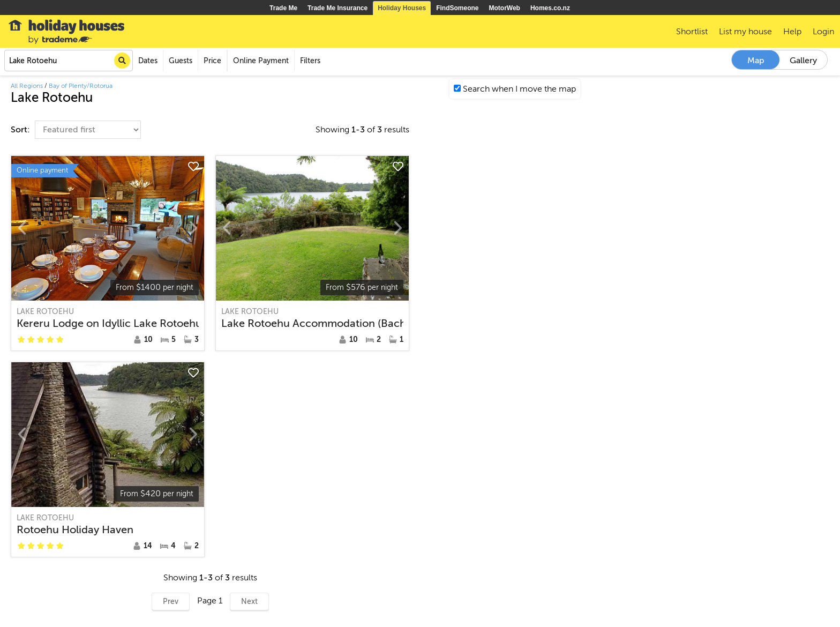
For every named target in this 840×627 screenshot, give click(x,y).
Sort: (21, 130)
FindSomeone (457, 8)
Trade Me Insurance (337, 8)
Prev (171, 602)
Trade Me (283, 8)
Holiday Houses (402, 8)
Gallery (803, 61)
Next (249, 602)
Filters (310, 61)
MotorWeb (505, 8)
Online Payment (261, 61)
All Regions (27, 86)
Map (756, 61)
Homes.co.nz (550, 8)
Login (823, 32)
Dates (148, 61)
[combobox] (69, 61)
